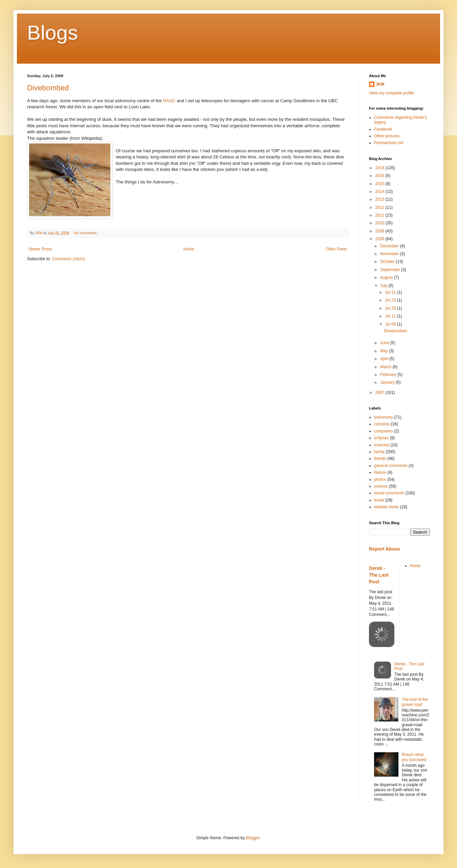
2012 (380, 207)
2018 (380, 168)
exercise (382, 445)
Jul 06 (391, 324)
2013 (380, 199)
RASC (169, 101)
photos (380, 480)
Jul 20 (391, 308)
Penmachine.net (389, 143)
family (379, 452)
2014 (380, 192)
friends (380, 459)
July (384, 286)
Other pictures (387, 136)
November (390, 254)
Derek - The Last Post (379, 575)
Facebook (383, 129)
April (385, 359)
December (390, 246)
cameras (382, 424)
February (389, 375)
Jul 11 (391, 316)
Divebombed (48, 88)
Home (189, 249)
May (385, 351)
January (388, 382)
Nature (380, 472)
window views (386, 507)
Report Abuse (384, 549)
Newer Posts (40, 249)
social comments (389, 493)
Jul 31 (391, 292)
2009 (380, 231)
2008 (380, 239)
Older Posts (336, 249)
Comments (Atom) (68, 259)
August (387, 277)
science (381, 486)
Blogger (253, 838)
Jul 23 (391, 300)
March (386, 367)
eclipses (381, 438)
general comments (391, 466)
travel (379, 500)
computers (384, 431)
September (391, 270)
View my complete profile (391, 93)
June (385, 343)
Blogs (52, 33)
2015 (380, 184)
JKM (380, 84)
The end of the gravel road (415, 702)
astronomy (384, 417)
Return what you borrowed (414, 757)
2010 (380, 223)
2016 (380, 176)
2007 (380, 393)
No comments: (86, 233)
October (388, 262)
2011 (380, 215)
